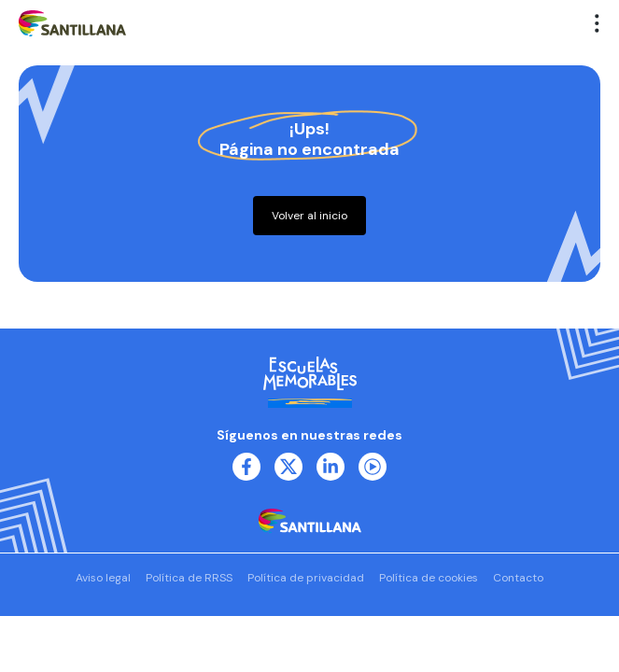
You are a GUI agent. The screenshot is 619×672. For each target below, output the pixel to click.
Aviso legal (103, 578)
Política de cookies (429, 578)
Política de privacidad (306, 578)
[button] (598, 23)
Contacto (518, 578)
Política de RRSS (189, 578)
